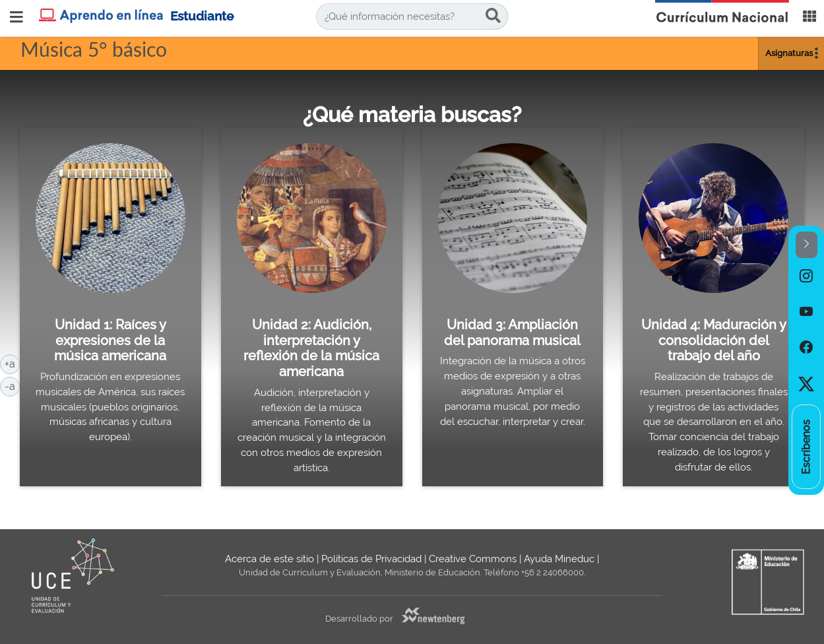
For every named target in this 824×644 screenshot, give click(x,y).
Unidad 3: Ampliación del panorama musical (512, 333)
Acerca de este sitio (269, 559)
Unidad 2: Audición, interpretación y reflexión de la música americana (311, 348)
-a (12, 385)
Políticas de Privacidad (371, 559)
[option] (806, 276)
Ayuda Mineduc (559, 559)
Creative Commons (473, 559)
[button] (807, 245)
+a (12, 363)
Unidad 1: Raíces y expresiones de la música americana (110, 340)
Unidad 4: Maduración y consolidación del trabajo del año (714, 340)
